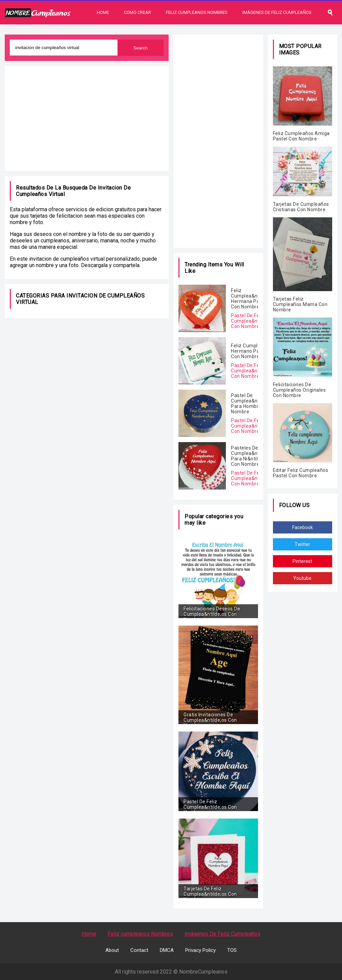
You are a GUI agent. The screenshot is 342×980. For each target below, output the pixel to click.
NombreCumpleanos (203, 972)
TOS (232, 950)
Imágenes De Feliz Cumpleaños (277, 12)
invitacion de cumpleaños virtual (67, 259)
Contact (139, 950)
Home (103, 12)
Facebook (303, 527)
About (112, 950)
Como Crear (137, 12)
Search (141, 48)
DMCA (167, 950)
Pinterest (302, 561)
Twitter (302, 544)
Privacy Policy (200, 950)
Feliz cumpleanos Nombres (140, 934)
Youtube (302, 578)
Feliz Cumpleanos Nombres (197, 12)
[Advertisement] (87, 118)
